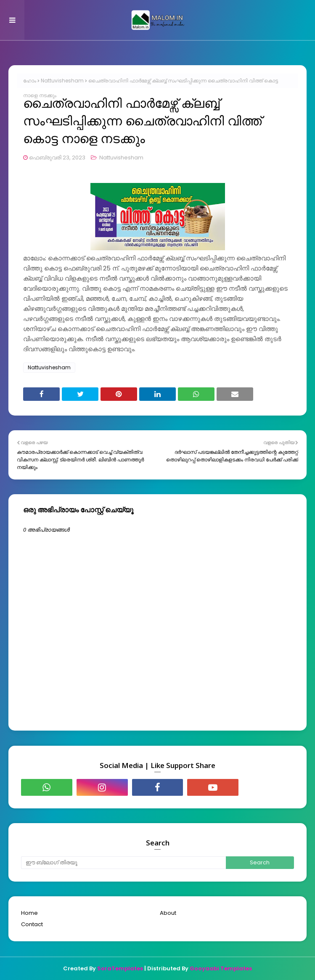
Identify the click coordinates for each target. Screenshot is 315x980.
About (168, 913)
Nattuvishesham (62, 81)
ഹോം (30, 81)
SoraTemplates (120, 968)
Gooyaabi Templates (221, 968)
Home (29, 913)
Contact (32, 924)
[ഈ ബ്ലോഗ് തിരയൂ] (123, 863)
